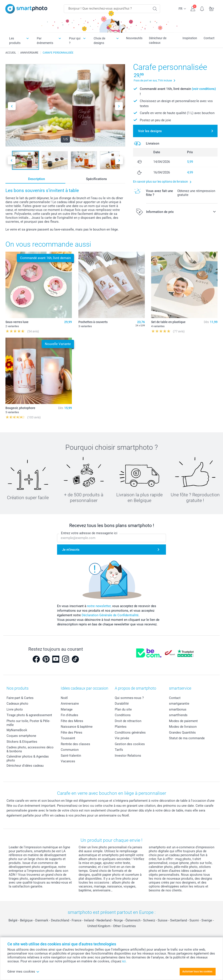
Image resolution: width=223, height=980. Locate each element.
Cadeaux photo (17, 704)
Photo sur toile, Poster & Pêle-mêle (28, 723)
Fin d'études (69, 715)
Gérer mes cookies (23, 972)
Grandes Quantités (182, 732)
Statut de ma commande (187, 738)
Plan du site (123, 709)
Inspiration (190, 38)
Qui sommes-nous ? (129, 698)
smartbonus (178, 709)
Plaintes (121, 727)
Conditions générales (130, 732)
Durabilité (122, 704)
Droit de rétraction (128, 721)
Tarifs (119, 750)
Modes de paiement (183, 721)
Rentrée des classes (75, 744)
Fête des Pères (72, 732)
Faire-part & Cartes (20, 698)
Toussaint (68, 738)
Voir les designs (150, 131)
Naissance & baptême (77, 727)
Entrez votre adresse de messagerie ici (89, 533)
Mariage (67, 709)
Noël (64, 698)
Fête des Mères (72, 721)
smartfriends (178, 715)
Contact (209, 38)
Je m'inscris (71, 550)
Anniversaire (70, 704)
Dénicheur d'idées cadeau (25, 766)
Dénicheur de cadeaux (158, 40)
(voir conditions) (204, 89)
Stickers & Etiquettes (22, 742)
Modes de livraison (183, 727)
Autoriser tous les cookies (197, 972)
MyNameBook (17, 730)
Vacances (68, 761)
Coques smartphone (21, 736)
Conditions (123, 715)
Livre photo (15, 709)
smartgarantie (179, 704)
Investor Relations (128, 756)
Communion (70, 750)
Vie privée (122, 738)
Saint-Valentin (71, 756)
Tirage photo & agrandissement (29, 715)
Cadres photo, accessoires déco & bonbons (30, 749)
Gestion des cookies (130, 744)
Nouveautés (134, 38)
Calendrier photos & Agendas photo (28, 758)
